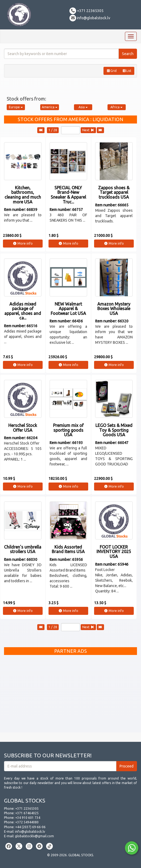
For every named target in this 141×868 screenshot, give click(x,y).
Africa (116, 107)
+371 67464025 (27, 813)
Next (88, 130)
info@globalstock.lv (90, 18)
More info (23, 243)
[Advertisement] (70, 695)
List (127, 71)
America (50, 107)
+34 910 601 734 (28, 818)
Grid (112, 71)
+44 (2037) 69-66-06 (30, 827)
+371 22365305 (86, 11)
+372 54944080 (27, 822)
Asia (83, 107)
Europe (16, 107)
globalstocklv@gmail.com (34, 836)
